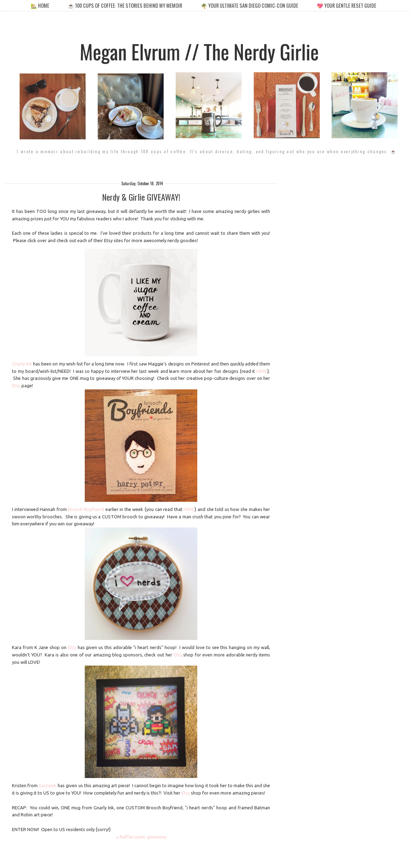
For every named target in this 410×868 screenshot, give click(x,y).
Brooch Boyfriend (86, 509)
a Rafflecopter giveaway (141, 837)
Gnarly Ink (22, 364)
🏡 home (40, 5)
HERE (262, 371)
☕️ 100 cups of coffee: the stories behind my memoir (125, 5)
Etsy (16, 386)
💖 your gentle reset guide (347, 5)
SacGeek (48, 785)
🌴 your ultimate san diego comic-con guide (249, 5)
